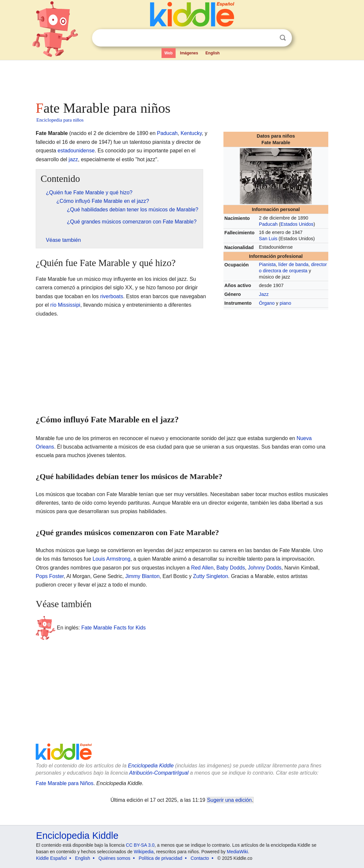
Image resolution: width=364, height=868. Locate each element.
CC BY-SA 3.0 (140, 845)
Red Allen (202, 568)
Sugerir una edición (229, 800)
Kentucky (191, 133)
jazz (73, 159)
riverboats (112, 296)
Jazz (264, 294)
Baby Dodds (231, 568)
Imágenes (189, 53)
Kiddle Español (51, 858)
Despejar (269, 38)
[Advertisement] (182, 79)
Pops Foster (50, 576)
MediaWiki (237, 852)
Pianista (267, 264)
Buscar (283, 38)
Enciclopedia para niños (60, 120)
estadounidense (76, 151)
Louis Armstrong (112, 559)
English (212, 53)
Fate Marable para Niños (65, 783)
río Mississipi (66, 305)
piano (286, 303)
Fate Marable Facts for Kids (114, 628)
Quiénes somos (114, 858)
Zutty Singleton (211, 576)
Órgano (267, 303)
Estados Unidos (297, 224)
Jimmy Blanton (142, 576)
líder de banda (294, 264)
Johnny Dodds (265, 568)
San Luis (268, 239)
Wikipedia (144, 852)
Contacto (200, 858)
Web (169, 53)
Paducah (268, 224)
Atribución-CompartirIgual (159, 773)
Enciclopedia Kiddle (151, 766)
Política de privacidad (160, 858)
